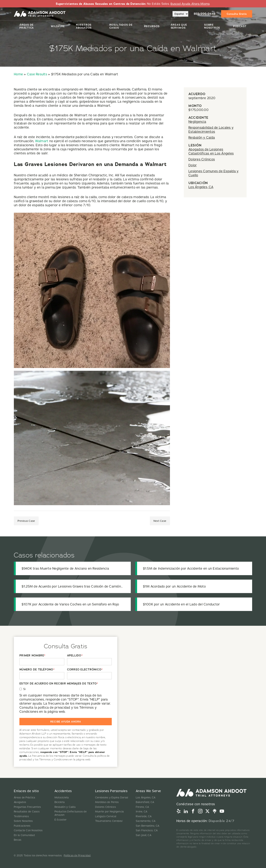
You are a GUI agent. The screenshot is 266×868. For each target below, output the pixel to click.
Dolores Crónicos (202, 159)
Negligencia (197, 122)
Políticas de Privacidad (77, 855)
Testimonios (21, 816)
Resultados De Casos (121, 26)
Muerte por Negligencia (110, 811)
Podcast (240, 26)
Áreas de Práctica (27, 26)
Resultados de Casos (27, 811)
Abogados (20, 802)
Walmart (42, 141)
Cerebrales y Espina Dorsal (112, 797)
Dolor (193, 165)
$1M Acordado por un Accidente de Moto (174, 586)
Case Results (37, 74)
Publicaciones (22, 826)
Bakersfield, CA (145, 802)
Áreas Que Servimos (179, 26)
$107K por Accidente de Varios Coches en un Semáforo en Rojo (70, 604)
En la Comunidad (24, 835)
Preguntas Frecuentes (27, 807)
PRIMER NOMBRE (32, 656)
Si (25, 689)
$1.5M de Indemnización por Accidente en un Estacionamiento (191, 568)
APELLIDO (75, 656)
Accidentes (63, 791)
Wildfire (58, 26)
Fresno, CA (142, 807)
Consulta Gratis (237, 14)
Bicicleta (60, 802)
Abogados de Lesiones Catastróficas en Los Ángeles (211, 151)
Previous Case (26, 521)
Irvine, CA (142, 811)
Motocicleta (62, 797)
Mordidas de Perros (107, 802)
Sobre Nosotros (212, 26)
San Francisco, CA (147, 830)
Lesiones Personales (111, 791)
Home (18, 74)
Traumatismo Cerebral (109, 821)
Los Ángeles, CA (201, 187)
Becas (18, 840)
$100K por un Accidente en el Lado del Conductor (181, 604)
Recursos (152, 26)
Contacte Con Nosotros (28, 830)
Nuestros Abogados (84, 26)
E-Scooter (60, 820)
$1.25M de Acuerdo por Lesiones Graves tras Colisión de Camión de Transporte (71, 586)
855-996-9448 (205, 14)
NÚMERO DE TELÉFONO (37, 670)
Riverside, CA (144, 816)
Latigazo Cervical (106, 816)
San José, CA (144, 835)
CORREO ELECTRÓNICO (85, 670)
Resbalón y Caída (202, 137)
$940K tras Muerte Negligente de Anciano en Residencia (65, 568)
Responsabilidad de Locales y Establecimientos (211, 130)
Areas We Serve (148, 791)
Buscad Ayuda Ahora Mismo (190, 4)
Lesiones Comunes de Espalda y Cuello (213, 173)
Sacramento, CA (146, 821)
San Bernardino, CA (148, 826)
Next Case (160, 521)
